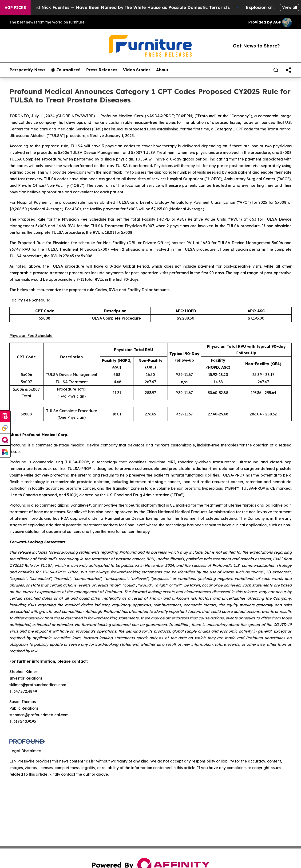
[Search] (276, 70)
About (162, 70)
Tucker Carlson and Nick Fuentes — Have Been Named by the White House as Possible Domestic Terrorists (120, 7)
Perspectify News (27, 70)
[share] (288, 70)
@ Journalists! (66, 70)
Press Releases (102, 70)
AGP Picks (15, 8)
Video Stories (137, 70)
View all (290, 7)
